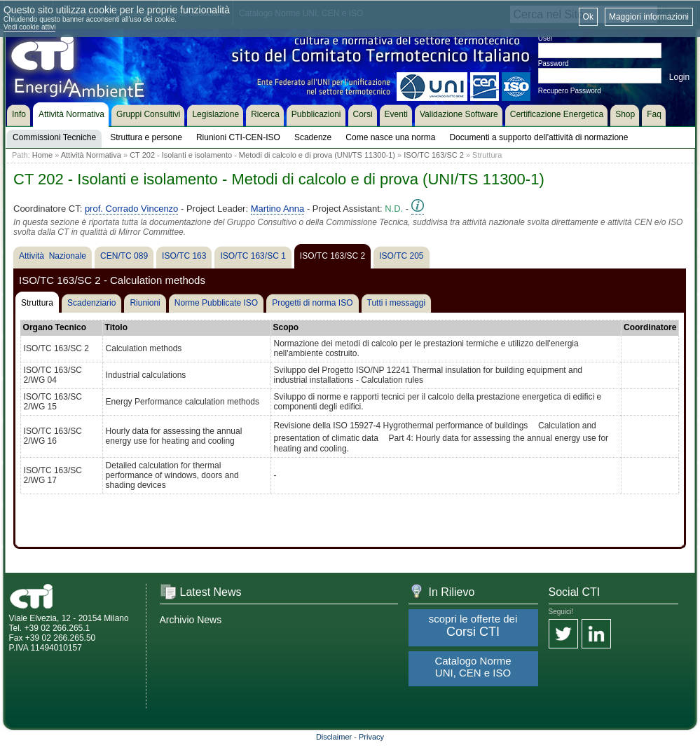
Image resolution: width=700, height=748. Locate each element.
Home (42, 155)
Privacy (371, 737)
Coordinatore (650, 327)
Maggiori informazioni (649, 17)
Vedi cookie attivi (30, 27)
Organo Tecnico (55, 327)
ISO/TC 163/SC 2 (434, 155)
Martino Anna (278, 209)
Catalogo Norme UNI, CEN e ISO (473, 667)
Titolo (116, 327)
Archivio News (191, 620)
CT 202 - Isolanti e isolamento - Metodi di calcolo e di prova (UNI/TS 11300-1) (262, 155)
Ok (588, 17)
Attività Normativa (91, 155)
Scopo (286, 327)
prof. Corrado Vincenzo (131, 209)
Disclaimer (334, 737)
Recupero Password (570, 91)
